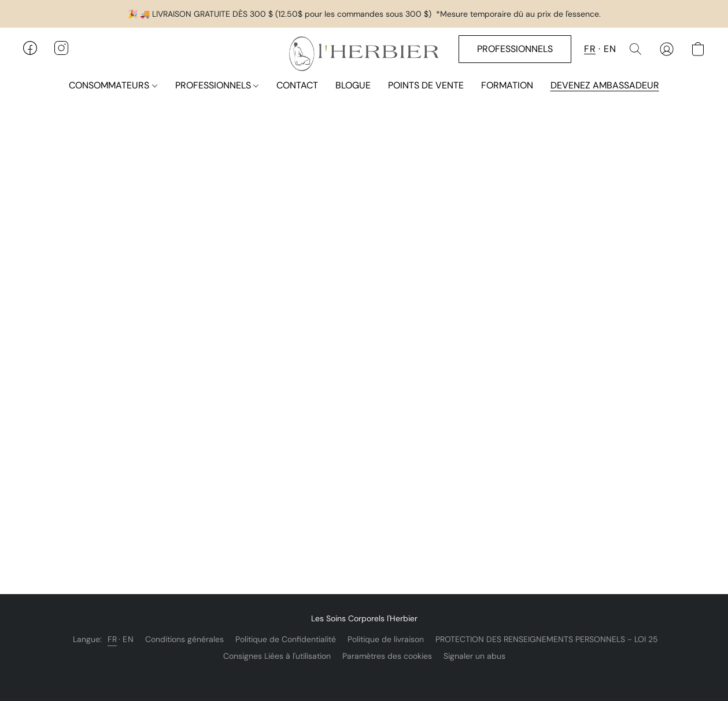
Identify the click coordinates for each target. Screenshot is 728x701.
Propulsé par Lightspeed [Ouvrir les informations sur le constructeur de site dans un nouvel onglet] (364, 676)
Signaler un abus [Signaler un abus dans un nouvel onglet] (474, 656)
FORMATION (507, 85)
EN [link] (128, 639)
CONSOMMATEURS (113, 85)
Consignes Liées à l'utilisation (277, 656)
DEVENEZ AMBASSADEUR (605, 85)
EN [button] (610, 49)
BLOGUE (353, 85)
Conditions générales (184, 639)
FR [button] (590, 49)
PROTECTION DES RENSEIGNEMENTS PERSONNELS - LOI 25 (547, 639)
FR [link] (112, 639)
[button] (364, 54)
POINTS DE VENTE (426, 85)
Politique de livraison (386, 639)
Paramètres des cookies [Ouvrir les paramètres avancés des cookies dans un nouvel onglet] (387, 656)
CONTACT (297, 85)
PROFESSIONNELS (217, 85)
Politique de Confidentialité (286, 639)
